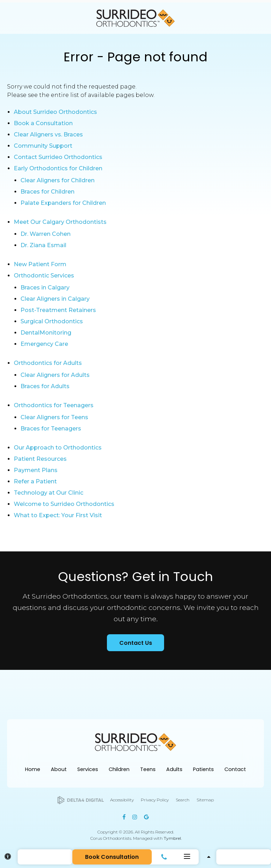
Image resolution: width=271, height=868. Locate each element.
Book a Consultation (43, 123)
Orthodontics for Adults (48, 363)
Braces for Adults (45, 386)
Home (33, 769)
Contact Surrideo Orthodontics (58, 157)
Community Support (43, 146)
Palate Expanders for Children (63, 203)
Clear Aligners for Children (58, 180)
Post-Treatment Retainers (58, 310)
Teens (148, 769)
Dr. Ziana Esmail (43, 245)
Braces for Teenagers (51, 429)
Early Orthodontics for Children (58, 168)
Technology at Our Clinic (49, 493)
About (59, 769)
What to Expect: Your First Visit (58, 515)
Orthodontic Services (44, 276)
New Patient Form (40, 264)
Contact (235, 769)
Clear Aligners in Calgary (55, 299)
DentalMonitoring (46, 333)
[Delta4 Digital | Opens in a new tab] (81, 800)
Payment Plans (36, 470)
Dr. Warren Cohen (46, 234)
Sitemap (205, 800)
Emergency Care (44, 344)
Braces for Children (47, 192)
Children (119, 769)
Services (88, 769)
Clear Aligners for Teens (54, 417)
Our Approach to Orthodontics (58, 448)
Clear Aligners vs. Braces (48, 135)
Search (183, 800)
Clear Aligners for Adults (55, 375)
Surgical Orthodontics (52, 321)
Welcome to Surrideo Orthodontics (64, 504)
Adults (174, 769)
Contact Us (136, 643)
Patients (203, 769)
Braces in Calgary (45, 288)
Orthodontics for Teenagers (54, 405)
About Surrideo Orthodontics (55, 112)
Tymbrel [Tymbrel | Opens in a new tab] (172, 838)
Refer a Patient (35, 481)
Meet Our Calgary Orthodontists (60, 222)
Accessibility (122, 800)
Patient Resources (40, 459)
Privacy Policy (155, 800)
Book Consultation (112, 857)
